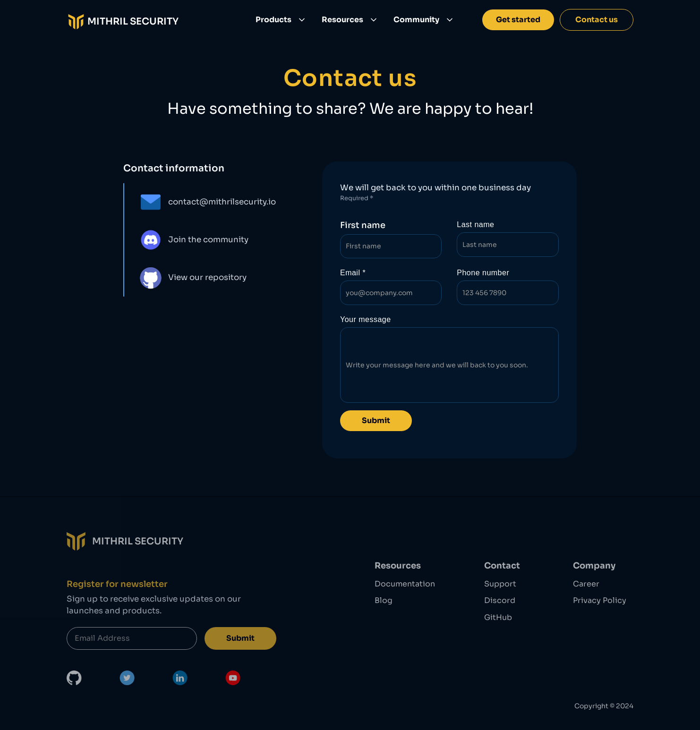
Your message (366, 319)
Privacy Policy (600, 600)
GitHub (498, 617)
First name (363, 225)
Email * (353, 273)
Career (586, 584)
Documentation (405, 584)
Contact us (597, 20)
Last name (475, 225)
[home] (123, 20)
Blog (384, 600)
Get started (518, 20)
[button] (281, 20)
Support (500, 584)
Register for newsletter (117, 584)
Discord (500, 600)
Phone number (483, 273)
